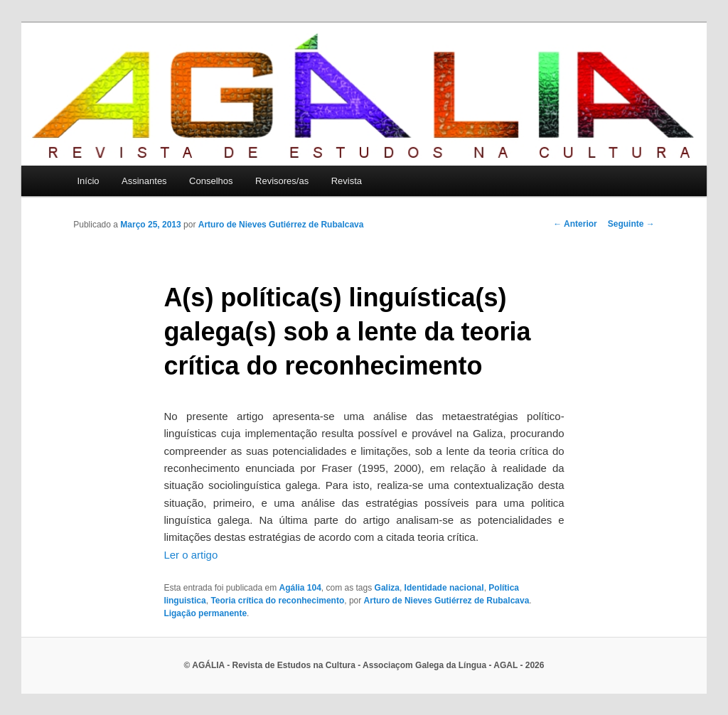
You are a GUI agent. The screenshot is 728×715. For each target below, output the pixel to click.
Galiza (387, 588)
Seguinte (631, 224)
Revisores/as (282, 181)
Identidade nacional (444, 588)
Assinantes (144, 181)
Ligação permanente (205, 613)
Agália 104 (300, 588)
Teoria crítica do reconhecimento (277, 601)
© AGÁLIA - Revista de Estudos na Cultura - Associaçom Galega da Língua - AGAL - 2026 (364, 665)
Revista (347, 181)
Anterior (575, 224)
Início (88, 181)
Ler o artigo (191, 555)
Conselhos (211, 181)
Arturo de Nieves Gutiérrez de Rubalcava (281, 225)
